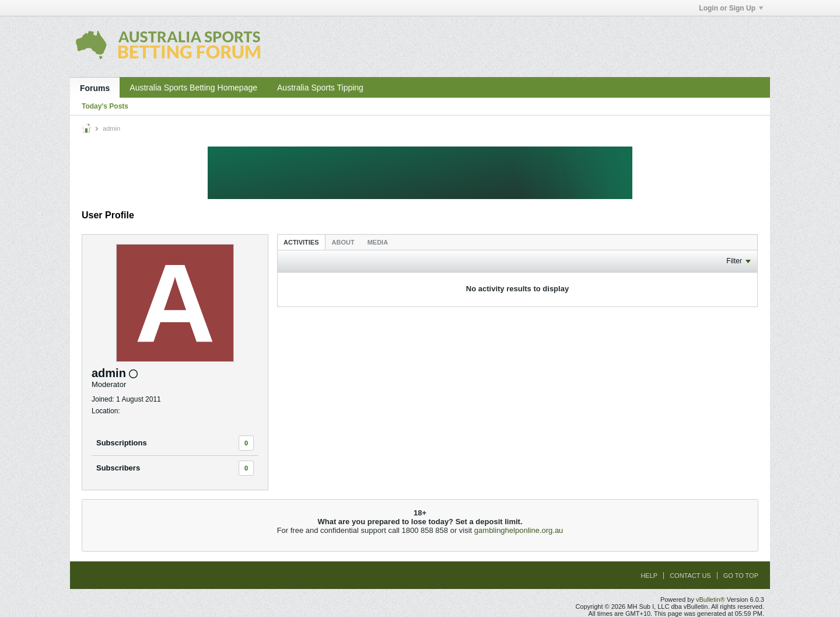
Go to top (741, 576)
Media (378, 242)
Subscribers (118, 468)
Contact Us (690, 576)
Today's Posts (105, 106)
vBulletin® (710, 599)
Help (649, 576)
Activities (301, 242)
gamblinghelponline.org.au (519, 530)
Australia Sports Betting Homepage (193, 88)
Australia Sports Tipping (320, 88)
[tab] (301, 242)
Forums (95, 88)
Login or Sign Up (731, 8)
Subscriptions (122, 443)
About (343, 242)
